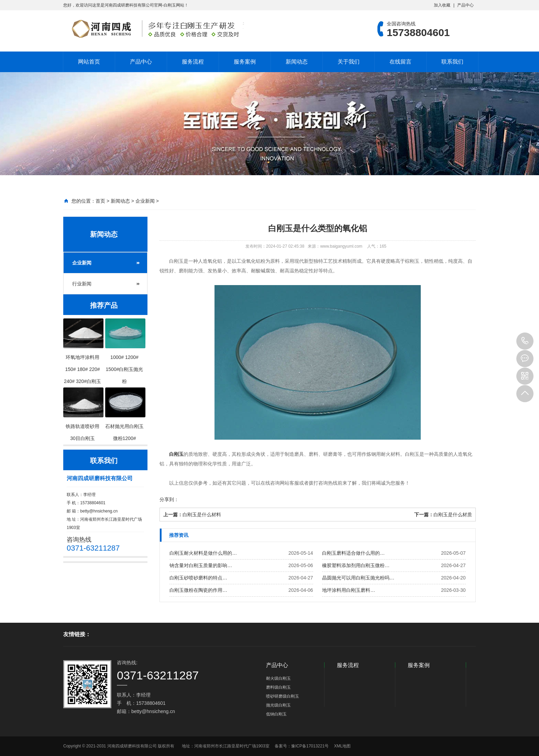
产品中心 (465, 5)
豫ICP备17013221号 (310, 746)
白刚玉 (176, 454)
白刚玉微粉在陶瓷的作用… (198, 590)
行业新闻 (82, 284)
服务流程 (193, 62)
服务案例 (245, 62)
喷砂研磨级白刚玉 (283, 696)
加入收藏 (442, 5)
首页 (100, 201)
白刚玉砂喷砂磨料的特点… (198, 578)
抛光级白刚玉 (278, 705)
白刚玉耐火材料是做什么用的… (203, 553)
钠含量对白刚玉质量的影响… (201, 565)
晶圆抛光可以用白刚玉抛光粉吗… (358, 578)
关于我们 (349, 62)
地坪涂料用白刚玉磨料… (349, 590)
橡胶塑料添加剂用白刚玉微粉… (356, 565)
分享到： (169, 499)
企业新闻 (145, 201)
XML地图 (343, 746)
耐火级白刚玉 (278, 678)
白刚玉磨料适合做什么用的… (353, 553)
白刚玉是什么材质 (453, 515)
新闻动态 (297, 62)
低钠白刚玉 (276, 714)
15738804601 (525, 341)
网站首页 (89, 62)
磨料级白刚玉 (278, 687)
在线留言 (400, 62)
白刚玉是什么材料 (202, 515)
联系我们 (452, 62)
